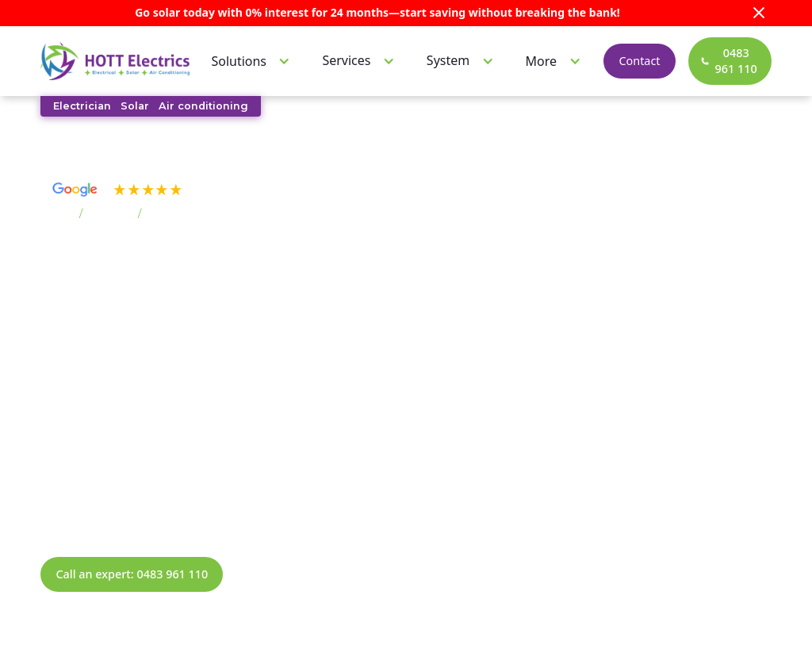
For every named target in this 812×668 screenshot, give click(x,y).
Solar (135, 106)
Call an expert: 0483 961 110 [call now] (132, 574)
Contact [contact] (638, 61)
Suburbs (110, 214)
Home (57, 214)
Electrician (82, 106)
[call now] (729, 61)
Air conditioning (203, 106)
